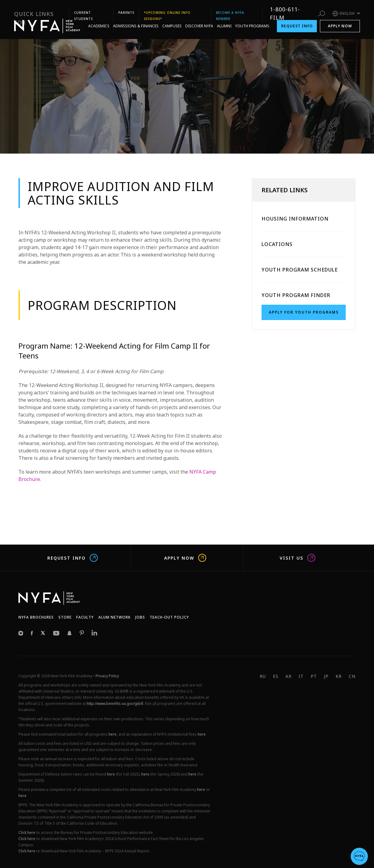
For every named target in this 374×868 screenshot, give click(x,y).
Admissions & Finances (136, 19)
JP (326, 676)
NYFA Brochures (36, 617)
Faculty (85, 617)
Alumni (224, 19)
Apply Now (340, 19)
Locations (277, 244)
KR (339, 676)
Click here (27, 833)
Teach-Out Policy (169, 617)
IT (301, 676)
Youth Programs (252, 19)
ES (276, 676)
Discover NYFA (199, 19)
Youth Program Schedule (300, 270)
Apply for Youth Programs (304, 312)
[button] (359, 856)
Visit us (297, 558)
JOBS (140, 617)
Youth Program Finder (296, 295)
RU (263, 676)
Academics (99, 19)
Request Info (297, 19)
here (112, 734)
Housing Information (295, 219)
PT (314, 676)
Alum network (114, 617)
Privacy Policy (107, 676)
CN (352, 676)
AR (289, 676)
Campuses (172, 19)
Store (65, 617)
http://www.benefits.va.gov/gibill (115, 704)
